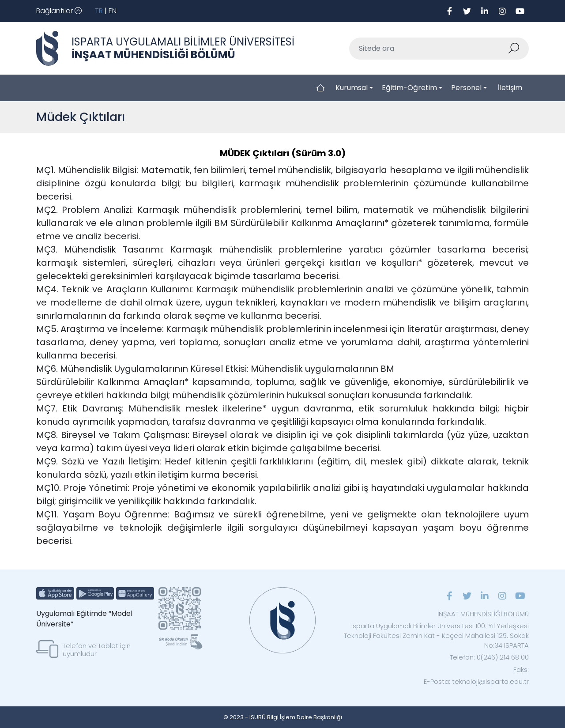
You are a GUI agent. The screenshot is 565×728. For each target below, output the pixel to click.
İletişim (510, 88)
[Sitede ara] (429, 49)
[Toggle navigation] (59, 11)
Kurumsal (352, 88)
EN (113, 11)
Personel (466, 88)
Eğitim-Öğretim (409, 88)
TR (99, 11)
